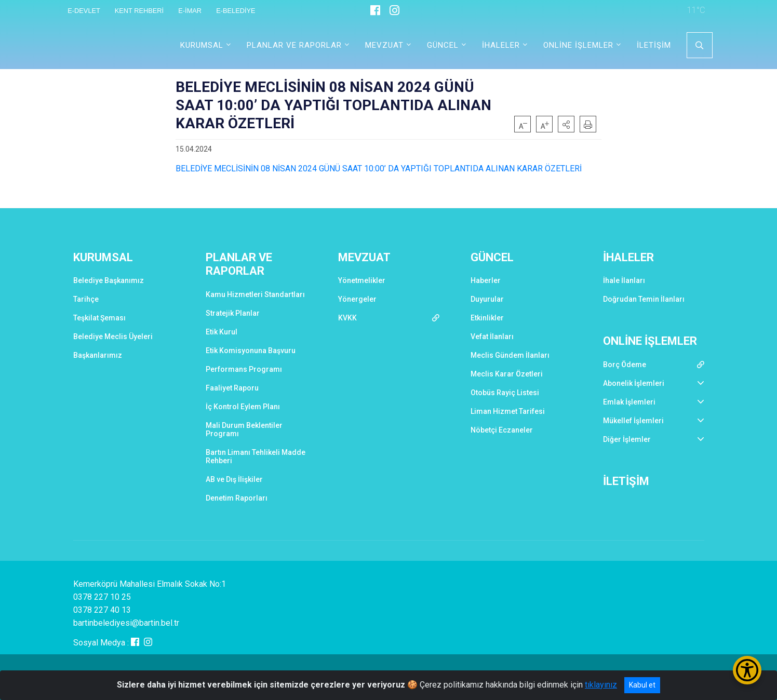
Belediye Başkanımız (109, 280)
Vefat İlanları (492, 336)
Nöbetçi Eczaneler (502, 430)
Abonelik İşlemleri (634, 383)
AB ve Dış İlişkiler (234, 479)
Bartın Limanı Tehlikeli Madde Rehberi (256, 456)
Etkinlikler (487, 318)
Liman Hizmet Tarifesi (508, 411)
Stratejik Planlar (233, 313)
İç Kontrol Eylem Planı (243, 407)
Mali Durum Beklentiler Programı (244, 429)
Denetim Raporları (237, 498)
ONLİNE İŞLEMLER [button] (578, 45)
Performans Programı (244, 369)
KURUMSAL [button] (202, 45)
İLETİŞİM (654, 45)
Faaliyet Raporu (232, 388)
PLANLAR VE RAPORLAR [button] (294, 45)
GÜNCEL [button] (443, 45)
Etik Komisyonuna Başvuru (251, 351)
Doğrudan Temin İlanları (644, 299)
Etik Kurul (222, 332)
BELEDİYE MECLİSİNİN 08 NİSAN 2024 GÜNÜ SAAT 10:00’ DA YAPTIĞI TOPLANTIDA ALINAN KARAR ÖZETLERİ (379, 169)
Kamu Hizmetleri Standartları (255, 294)
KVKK (347, 318)
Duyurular (487, 299)
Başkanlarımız (98, 355)
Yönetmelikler (362, 280)
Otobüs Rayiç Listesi (505, 393)
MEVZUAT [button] (384, 45)
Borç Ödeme (625, 365)
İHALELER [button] (501, 45)
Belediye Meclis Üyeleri (113, 336)
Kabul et (642, 685)
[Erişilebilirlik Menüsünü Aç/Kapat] (747, 670)
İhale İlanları (624, 280)
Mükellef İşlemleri (633, 421)
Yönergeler (357, 299)
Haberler (486, 280)
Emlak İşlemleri (629, 402)
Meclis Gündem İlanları (510, 355)
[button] (566, 124)
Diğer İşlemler (627, 439)
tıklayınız (601, 685)
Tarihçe (86, 299)
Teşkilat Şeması (99, 318)
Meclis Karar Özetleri (507, 374)
